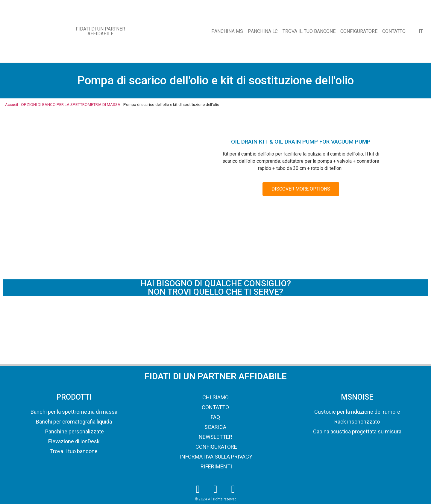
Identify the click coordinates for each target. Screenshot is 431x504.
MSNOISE (357, 397)
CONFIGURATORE (359, 31)
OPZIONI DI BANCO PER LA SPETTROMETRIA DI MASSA (71, 104)
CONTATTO (394, 31)
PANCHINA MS (227, 31)
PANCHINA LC (263, 31)
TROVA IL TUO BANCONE (309, 31)
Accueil (12, 104)
